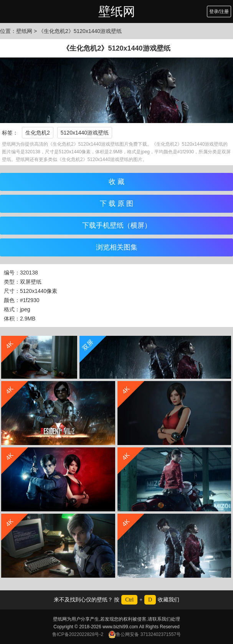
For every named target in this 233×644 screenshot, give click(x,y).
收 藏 (116, 182)
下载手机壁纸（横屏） (117, 225)
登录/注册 (219, 11)
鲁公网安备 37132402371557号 (145, 634)
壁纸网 (117, 11)
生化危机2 (38, 133)
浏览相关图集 (117, 247)
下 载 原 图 (116, 204)
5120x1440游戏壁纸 (85, 133)
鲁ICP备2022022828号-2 (78, 634)
